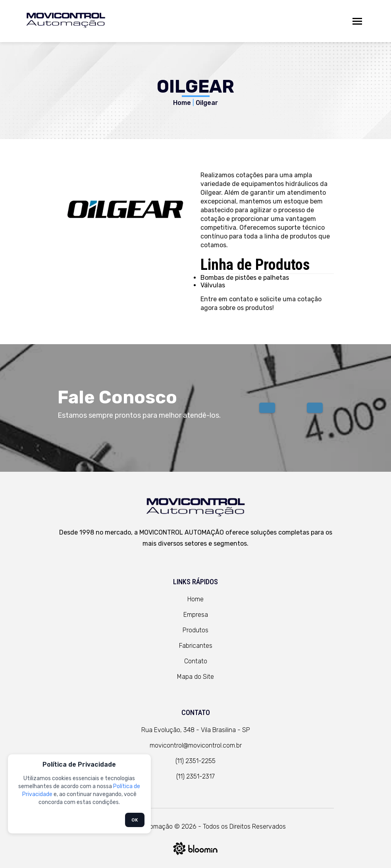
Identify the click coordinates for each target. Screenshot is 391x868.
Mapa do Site (195, 677)
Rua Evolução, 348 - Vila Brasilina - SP (196, 730)
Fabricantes (196, 646)
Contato (196, 661)
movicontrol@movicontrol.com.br (196, 745)
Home (182, 103)
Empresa (196, 615)
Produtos (195, 630)
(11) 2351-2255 (195, 761)
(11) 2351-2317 (195, 776)
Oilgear (207, 103)
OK (135, 820)
